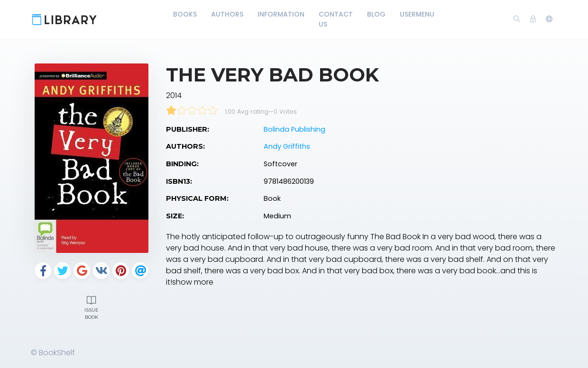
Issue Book (91, 306)
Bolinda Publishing (294, 129)
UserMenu (417, 14)
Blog (376, 14)
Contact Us (336, 19)
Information (281, 14)
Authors (227, 14)
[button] (549, 19)
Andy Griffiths (287, 146)
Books (185, 14)
